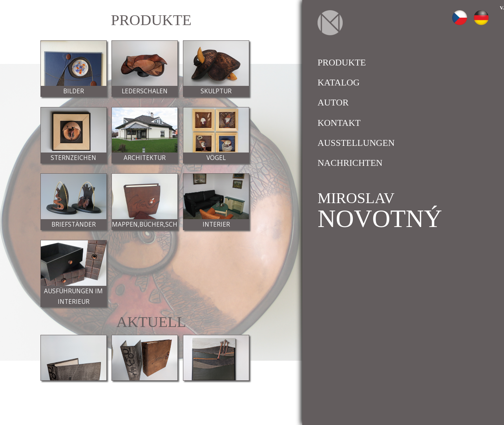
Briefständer (74, 224)
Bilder (74, 91)
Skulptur (216, 91)
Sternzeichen (73, 158)
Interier (216, 224)
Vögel (216, 158)
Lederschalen (145, 91)
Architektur (145, 158)
